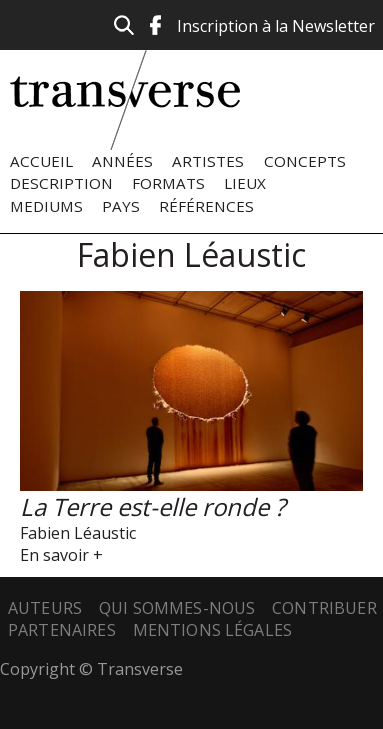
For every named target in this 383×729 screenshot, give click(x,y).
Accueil (41, 161)
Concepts (305, 161)
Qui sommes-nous (177, 608)
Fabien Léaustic (78, 533)
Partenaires (62, 630)
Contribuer (324, 608)
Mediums (46, 206)
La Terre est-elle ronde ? (152, 506)
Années (122, 161)
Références (206, 206)
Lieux (245, 183)
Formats (168, 183)
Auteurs (45, 608)
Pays (121, 206)
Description (61, 183)
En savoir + (61, 555)
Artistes (208, 161)
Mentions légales (213, 630)
